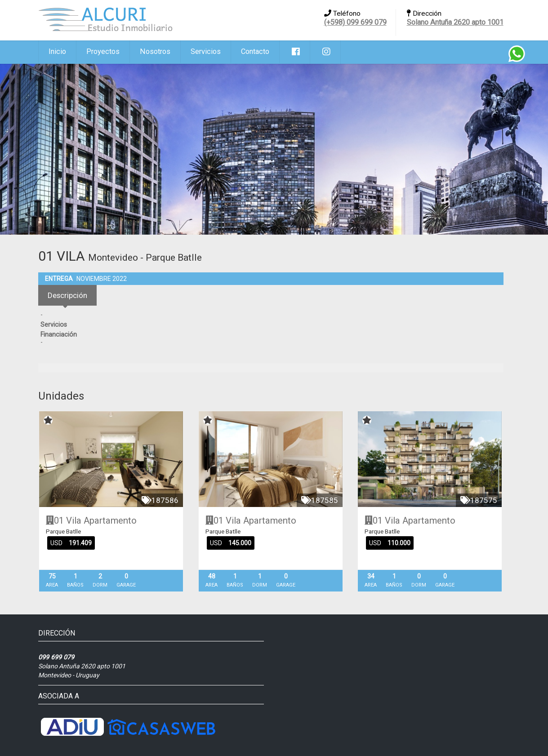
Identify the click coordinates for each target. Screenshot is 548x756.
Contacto (255, 51)
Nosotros (155, 51)
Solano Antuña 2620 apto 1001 (455, 22)
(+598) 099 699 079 (355, 22)
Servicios (206, 51)
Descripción (67, 295)
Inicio (57, 51)
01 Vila (64, 520)
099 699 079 (56, 657)
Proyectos (103, 51)
